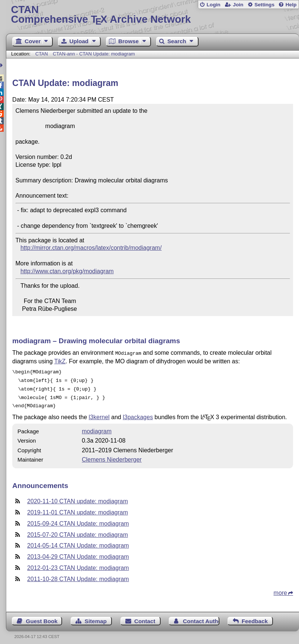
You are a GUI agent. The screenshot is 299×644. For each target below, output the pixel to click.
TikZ (60, 361)
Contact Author (201, 617)
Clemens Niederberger (112, 455)
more (280, 588)
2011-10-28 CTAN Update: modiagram (78, 575)
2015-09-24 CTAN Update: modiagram (78, 519)
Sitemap (96, 617)
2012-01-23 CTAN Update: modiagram (78, 563)
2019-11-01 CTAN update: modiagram (78, 508)
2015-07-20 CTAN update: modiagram (78, 530)
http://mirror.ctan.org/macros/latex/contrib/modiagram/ (91, 248)
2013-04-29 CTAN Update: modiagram (78, 552)
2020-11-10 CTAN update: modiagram (78, 497)
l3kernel (99, 413)
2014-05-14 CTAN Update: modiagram (78, 541)
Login (213, 5)
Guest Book (42, 617)
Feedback (255, 617)
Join (238, 5)
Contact (145, 617)
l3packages (138, 413)
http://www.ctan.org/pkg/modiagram (67, 271)
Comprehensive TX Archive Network (152, 15)
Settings (264, 5)
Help (291, 5)
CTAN (42, 54)
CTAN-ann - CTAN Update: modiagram (94, 54)
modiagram (97, 427)
